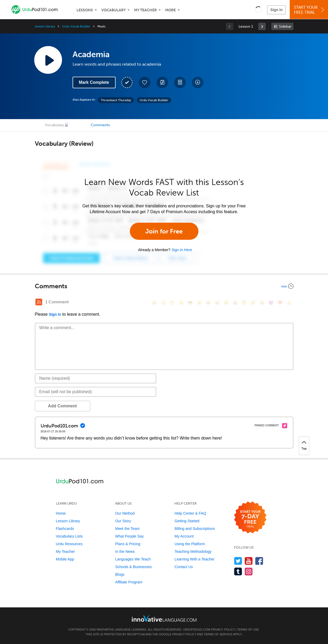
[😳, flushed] (163, 303)
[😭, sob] (235, 303)
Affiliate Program (129, 582)
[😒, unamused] (181, 303)
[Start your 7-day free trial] (250, 518)
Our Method (125, 513)
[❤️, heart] (280, 303)
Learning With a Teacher (194, 559)
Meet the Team (127, 529)
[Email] (96, 392)
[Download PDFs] (180, 82)
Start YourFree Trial (310, 10)
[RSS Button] (39, 302)
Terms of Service (218, 634)
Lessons (85, 10)
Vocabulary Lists (69, 536)
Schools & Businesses (133, 567)
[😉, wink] (226, 303)
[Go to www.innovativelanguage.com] (164, 618)
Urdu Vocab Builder (76, 26)
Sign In (276, 10)
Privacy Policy (223, 630)
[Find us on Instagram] (249, 571)
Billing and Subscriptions (195, 529)
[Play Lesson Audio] (48, 60)
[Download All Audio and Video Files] (198, 82)
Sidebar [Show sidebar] (285, 26)
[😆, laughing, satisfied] (208, 303)
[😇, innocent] (244, 303)
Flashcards (65, 529)
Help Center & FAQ (190, 513)
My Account (184, 536)
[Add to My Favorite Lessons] (145, 82)
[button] (258, 9)
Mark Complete (94, 82)
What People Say (129, 536)
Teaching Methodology (193, 552)
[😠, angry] (199, 303)
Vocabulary (113, 10)
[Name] (96, 378)
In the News (125, 552)
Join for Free (164, 231)
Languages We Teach (133, 559)
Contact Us (184, 567)
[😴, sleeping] (253, 303)
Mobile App (65, 559)
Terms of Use (248, 630)
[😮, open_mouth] (262, 303)
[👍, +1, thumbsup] (289, 303)
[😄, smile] (154, 303)
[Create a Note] (162, 82)
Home (61, 513)
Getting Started (187, 521)
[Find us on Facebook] (259, 561)
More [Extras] (170, 10)
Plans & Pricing (128, 544)
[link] (262, 26)
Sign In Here (182, 250)
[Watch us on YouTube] (249, 561)
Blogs (120, 574)
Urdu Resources (69, 544)
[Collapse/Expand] (164, 286)
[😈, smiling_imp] (271, 303)
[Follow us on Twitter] (238, 561)
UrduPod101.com (196, 630)
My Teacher (145, 10)
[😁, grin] (172, 303)
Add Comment (62, 406)
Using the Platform (190, 544)
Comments (100, 125)
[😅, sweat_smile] (217, 303)
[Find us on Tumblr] (238, 571)
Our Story (123, 521)
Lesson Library (45, 26)
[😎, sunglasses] (190, 303)
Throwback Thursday (116, 100)
